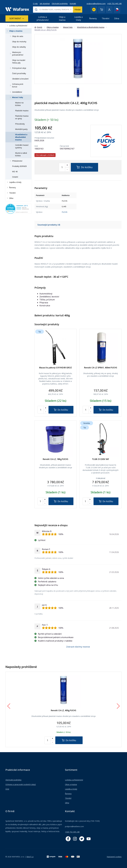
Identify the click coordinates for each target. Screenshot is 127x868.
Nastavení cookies (114, 857)
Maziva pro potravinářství (16, 54)
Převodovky (20, 124)
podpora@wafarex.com (96, 4)
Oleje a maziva (62, 18)
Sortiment (17, 18)
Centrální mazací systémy (22, 146)
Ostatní (15, 177)
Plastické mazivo (22, 111)
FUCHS (65, 212)
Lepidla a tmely (78, 18)
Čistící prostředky (19, 73)
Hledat (78, 10)
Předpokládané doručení (44, 138)
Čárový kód (64, 146)
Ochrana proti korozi (16, 85)
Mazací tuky (16, 97)
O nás (35, 4)
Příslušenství (16, 161)
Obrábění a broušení (20, 79)
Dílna (117, 18)
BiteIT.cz (30, 857)
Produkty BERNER (19, 166)
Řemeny (93, 18)
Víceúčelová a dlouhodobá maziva (21, 137)
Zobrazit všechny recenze (78, 647)
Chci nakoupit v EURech (45, 155)
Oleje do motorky (19, 42)
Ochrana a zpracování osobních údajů (21, 784)
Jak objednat (45, 4)
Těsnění (105, 18)
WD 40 (15, 172)
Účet (7, 789)
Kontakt (73, 4)
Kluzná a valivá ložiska (21, 154)
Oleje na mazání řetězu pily (19, 61)
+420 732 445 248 (114, 4)
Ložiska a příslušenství (43, 18)
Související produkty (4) (49, 225)
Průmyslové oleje (18, 68)
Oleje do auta (16, 36)
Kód (36, 146)
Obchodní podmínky (60, 4)
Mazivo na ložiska (19, 104)
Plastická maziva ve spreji (22, 117)
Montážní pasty (21, 129)
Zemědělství (16, 92)
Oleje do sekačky (19, 47)
